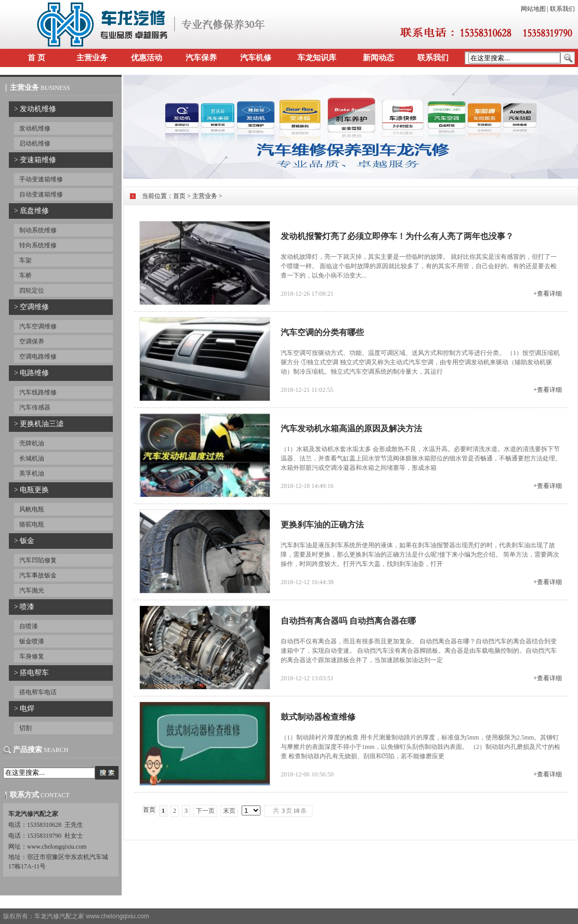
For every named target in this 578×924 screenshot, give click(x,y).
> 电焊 (24, 709)
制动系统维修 (38, 230)
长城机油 (32, 458)
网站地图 (533, 9)
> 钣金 (24, 541)
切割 (25, 728)
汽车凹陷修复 (38, 560)
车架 (25, 260)
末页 (229, 811)
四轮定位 (32, 291)
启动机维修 (35, 143)
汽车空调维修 (38, 326)
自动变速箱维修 (41, 194)
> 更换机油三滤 (39, 424)
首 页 (36, 58)
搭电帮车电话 (38, 692)
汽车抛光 (32, 590)
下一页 (205, 811)
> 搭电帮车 (31, 673)
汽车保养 (201, 58)
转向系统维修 (38, 245)
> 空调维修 (31, 307)
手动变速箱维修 (41, 179)
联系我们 (562, 9)
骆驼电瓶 (32, 524)
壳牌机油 (32, 443)
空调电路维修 (38, 357)
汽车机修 (256, 58)
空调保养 (32, 341)
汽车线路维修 (38, 392)
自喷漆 (29, 626)
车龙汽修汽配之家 (59, 916)
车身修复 (32, 656)
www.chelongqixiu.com (117, 916)
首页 (179, 196)
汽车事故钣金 (38, 575)
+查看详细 (548, 294)
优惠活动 (147, 58)
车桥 (25, 275)
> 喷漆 (24, 607)
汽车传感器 (35, 407)
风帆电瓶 (32, 509)
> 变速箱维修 (35, 160)
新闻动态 (378, 58)
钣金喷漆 (32, 641)
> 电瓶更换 (31, 490)
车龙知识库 (317, 58)
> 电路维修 (31, 373)
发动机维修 (35, 128)
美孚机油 (32, 473)
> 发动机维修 (35, 109)
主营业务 (92, 58)
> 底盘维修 (31, 211)
